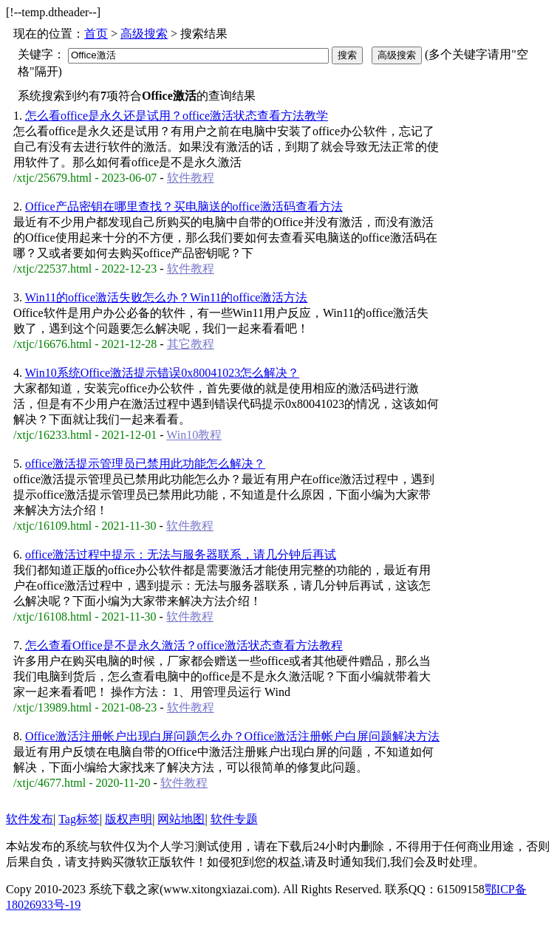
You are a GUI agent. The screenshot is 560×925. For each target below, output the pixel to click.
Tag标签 (79, 819)
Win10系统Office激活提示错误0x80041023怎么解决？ (162, 373)
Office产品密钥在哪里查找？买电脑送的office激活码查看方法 (184, 206)
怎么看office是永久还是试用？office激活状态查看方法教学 (177, 116)
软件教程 (191, 178)
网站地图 (181, 819)
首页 (96, 34)
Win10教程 (194, 435)
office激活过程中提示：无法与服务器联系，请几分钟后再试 (181, 554)
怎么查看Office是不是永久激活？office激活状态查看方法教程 (184, 645)
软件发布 (30, 819)
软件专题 (234, 819)
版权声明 (129, 819)
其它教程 (191, 344)
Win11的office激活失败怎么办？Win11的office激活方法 (167, 297)
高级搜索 (144, 34)
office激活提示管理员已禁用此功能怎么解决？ (145, 464)
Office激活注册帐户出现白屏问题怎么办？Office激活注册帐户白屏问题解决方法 (232, 736)
